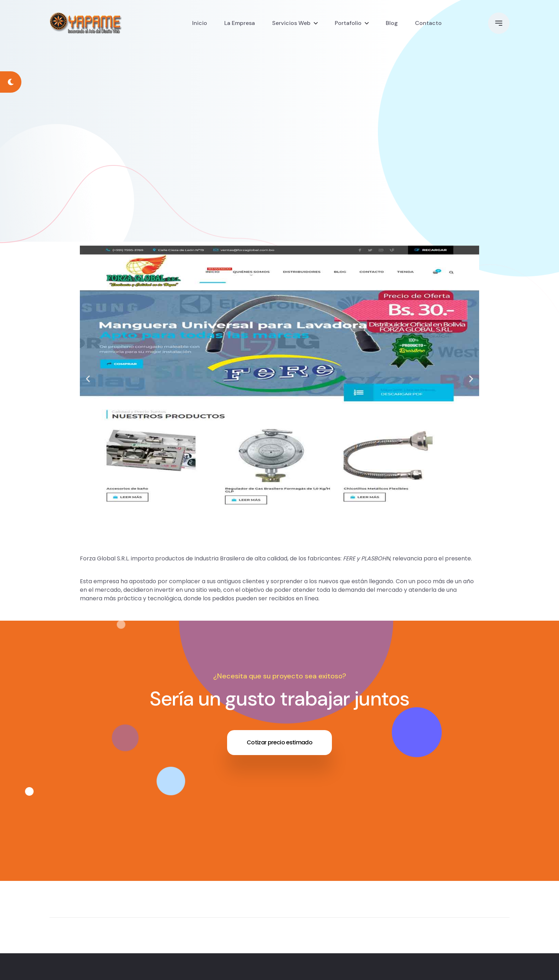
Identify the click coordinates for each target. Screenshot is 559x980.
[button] (88, 378)
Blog (392, 23)
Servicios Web (291, 23)
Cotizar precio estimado (279, 742)
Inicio (200, 23)
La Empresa (240, 23)
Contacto (428, 23)
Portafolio (348, 23)
